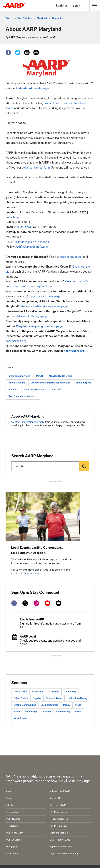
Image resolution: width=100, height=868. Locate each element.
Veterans (46, 712)
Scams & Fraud (54, 698)
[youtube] (47, 603)
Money (67, 705)
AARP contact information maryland (51, 383)
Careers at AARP (58, 805)
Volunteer (11, 805)
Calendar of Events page (33, 88)
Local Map (12, 217)
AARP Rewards (13, 819)
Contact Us (58, 18)
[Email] (27, 52)
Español (37, 698)
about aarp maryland (35, 389)
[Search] (84, 466)
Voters (78, 712)
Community (70, 692)
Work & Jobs (20, 719)
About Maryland (17, 383)
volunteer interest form (36, 168)
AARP (9, 18)
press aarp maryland (19, 376)
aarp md (57, 389)
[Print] (36, 52)
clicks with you (31, 573)
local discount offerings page (30, 316)
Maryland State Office (61, 376)
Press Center (12, 853)
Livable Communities (25, 705)
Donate (9, 798)
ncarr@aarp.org (16, 341)
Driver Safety (21, 698)
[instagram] (36, 603)
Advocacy (37, 692)
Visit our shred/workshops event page (44, 306)
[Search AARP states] (45, 466)
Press (78, 705)
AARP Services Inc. (59, 812)
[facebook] (14, 603)
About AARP (20, 692)
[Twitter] (18, 52)
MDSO (40, 376)
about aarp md (84, 383)
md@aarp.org (22, 227)
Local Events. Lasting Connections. (37, 548)
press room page (70, 257)
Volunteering (63, 712)
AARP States (24, 18)
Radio (17, 712)
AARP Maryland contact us (23, 396)
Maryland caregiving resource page (39, 326)
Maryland (42, 18)
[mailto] (59, 603)
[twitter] (25, 603)
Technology (31, 712)
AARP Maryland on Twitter (32, 247)
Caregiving (53, 692)
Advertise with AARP (60, 791)
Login (77, 6)
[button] (95, 6)
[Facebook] (8, 52)
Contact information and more (28, 422)
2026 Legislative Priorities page (41, 297)
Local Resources (50, 705)
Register (62, 5)
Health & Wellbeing (77, 698)
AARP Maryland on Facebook (31, 242)
